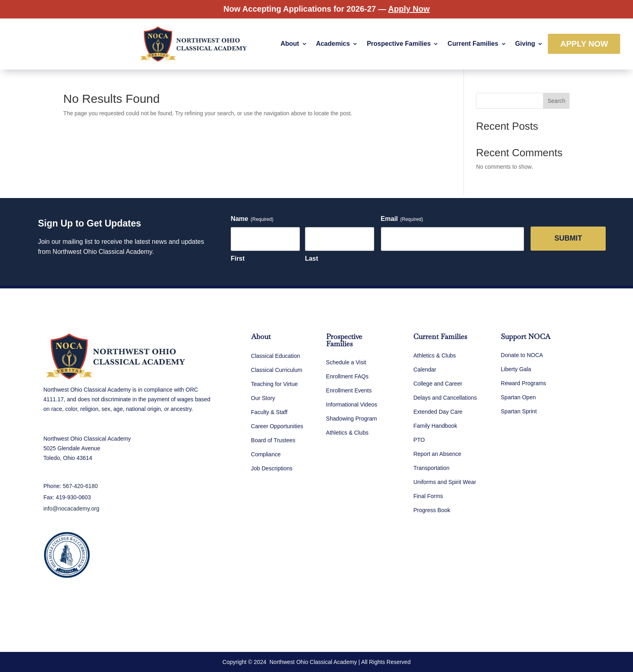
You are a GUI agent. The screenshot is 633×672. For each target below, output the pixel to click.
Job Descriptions (272, 468)
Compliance (266, 454)
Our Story (263, 398)
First (238, 258)
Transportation (431, 468)
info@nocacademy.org (71, 509)
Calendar (425, 370)
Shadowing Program (352, 419)
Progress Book (432, 510)
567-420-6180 (80, 486)
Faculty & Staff (269, 412)
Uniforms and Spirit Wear (445, 482)
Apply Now (584, 44)
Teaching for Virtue (274, 384)
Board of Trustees (273, 440)
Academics (333, 44)
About (290, 44)
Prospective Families (399, 44)
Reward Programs (524, 383)
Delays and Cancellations (445, 398)
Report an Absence (437, 454)
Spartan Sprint (519, 411)
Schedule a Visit (346, 362)
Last (311, 258)
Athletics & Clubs (347, 433)
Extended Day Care (438, 412)
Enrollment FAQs (347, 376)
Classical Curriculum (277, 370)
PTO (419, 440)
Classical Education (276, 356)
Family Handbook (435, 426)
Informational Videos (352, 404)
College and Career (438, 384)
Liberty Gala (516, 369)
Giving (525, 44)
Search (556, 101)
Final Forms (428, 496)
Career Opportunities (277, 426)
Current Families (473, 44)
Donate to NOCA (522, 355)
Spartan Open (518, 397)
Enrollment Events (349, 390)
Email (402, 219)
